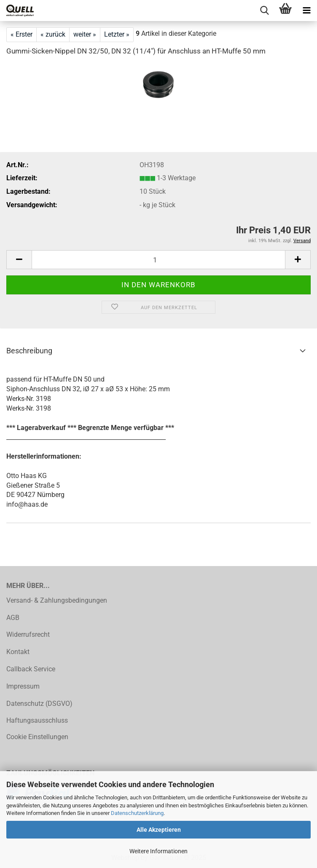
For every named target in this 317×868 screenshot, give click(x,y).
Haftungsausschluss (37, 720)
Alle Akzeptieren (159, 830)
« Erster (21, 34)
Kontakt (18, 652)
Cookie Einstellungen (37, 737)
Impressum (23, 686)
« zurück (53, 34)
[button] (19, 260)
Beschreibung (29, 351)
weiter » (85, 34)
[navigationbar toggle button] (306, 11)
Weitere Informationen (158, 851)
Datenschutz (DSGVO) (39, 704)
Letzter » (117, 34)
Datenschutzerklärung (137, 813)
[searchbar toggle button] (264, 11)
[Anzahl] (158, 260)
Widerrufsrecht (28, 634)
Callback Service (31, 669)
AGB (13, 618)
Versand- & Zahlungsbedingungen (57, 600)
